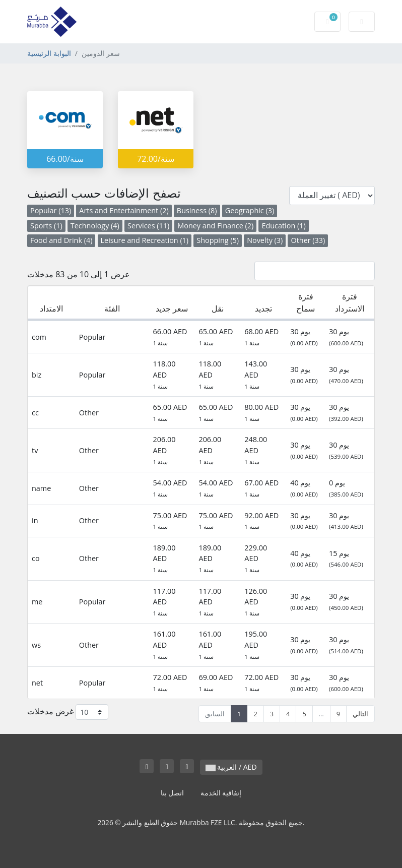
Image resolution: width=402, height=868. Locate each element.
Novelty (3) (265, 240)
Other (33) (308, 240)
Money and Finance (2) (215, 226)
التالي (360, 714)
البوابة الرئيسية (49, 53)
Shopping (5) (218, 240)
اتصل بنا (173, 793)
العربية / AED (231, 767)
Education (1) (283, 226)
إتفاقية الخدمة (221, 793)
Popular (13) (51, 210)
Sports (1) (46, 226)
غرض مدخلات (68, 712)
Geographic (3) (250, 210)
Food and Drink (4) (61, 240)
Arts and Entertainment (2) (124, 210)
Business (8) (197, 210)
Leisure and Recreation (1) (145, 240)
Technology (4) (95, 226)
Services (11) (148, 226)
